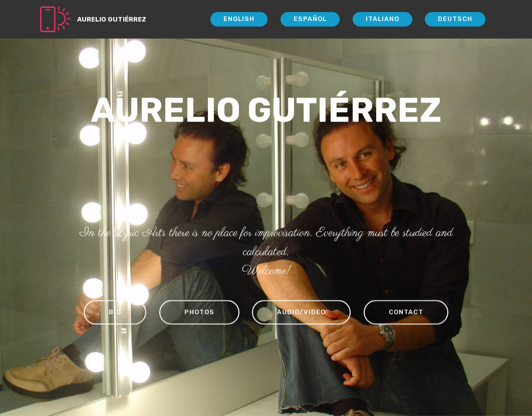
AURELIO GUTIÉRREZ (112, 19)
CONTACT (406, 313)
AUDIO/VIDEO (301, 313)
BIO (115, 313)
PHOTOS (199, 313)
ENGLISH (239, 19)
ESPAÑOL (310, 19)
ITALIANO (382, 19)
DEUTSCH (455, 19)
